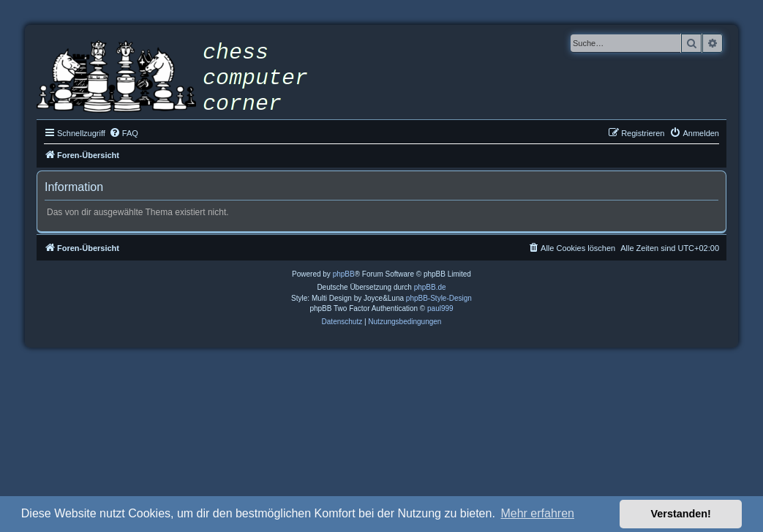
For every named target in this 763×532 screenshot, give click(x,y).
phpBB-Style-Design (439, 298)
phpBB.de (430, 287)
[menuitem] (124, 133)
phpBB (344, 274)
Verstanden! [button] (681, 514)
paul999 (440, 308)
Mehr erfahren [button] (537, 513)
